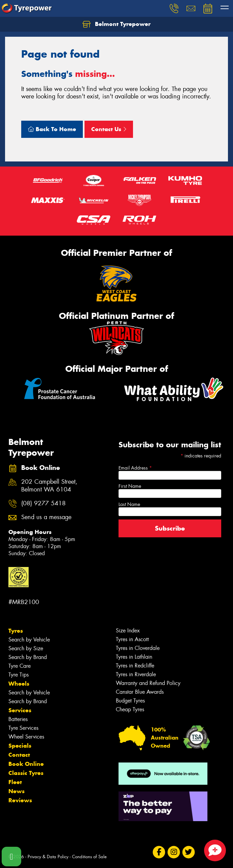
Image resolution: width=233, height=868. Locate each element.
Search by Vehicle (29, 640)
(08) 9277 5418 (43, 503)
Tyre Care (20, 666)
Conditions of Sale (89, 857)
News (16, 791)
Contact (19, 755)
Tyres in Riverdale (136, 674)
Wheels (19, 684)
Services (20, 710)
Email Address (135, 468)
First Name (130, 486)
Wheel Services (26, 737)
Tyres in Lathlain (134, 657)
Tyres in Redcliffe (135, 666)
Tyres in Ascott (132, 639)
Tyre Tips (19, 675)
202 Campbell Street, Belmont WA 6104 (49, 486)
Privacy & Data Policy (48, 857)
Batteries (18, 719)
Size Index (128, 631)
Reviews (20, 800)
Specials (20, 746)
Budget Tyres (130, 701)
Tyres (16, 631)
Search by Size (26, 648)
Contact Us (109, 129)
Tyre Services (23, 728)
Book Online (26, 764)
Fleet (15, 782)
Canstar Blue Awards (140, 692)
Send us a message (46, 517)
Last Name (129, 504)
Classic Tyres (26, 773)
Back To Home (52, 129)
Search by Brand (28, 657)
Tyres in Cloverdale (138, 648)
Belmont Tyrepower (116, 24)
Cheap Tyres (130, 709)
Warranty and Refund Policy (148, 683)
